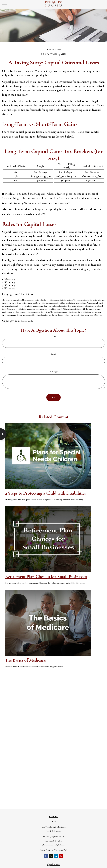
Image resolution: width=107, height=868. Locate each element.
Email (54, 354)
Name (54, 336)
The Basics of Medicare (25, 660)
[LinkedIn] (56, 856)
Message (54, 372)
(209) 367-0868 (57, 837)
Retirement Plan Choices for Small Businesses (46, 577)
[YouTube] (61, 856)
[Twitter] (51, 856)
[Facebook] (46, 856)
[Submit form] (53, 397)
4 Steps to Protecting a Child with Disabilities (45, 493)
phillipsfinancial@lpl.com (54, 845)
